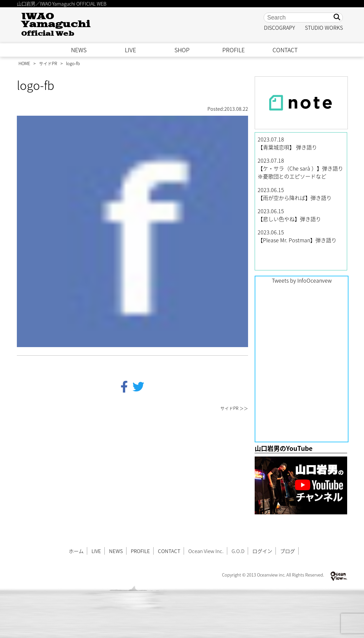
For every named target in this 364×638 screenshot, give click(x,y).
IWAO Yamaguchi (56, 25)
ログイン (262, 551)
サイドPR (48, 63)
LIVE (130, 50)
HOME (24, 63)
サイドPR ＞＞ (234, 408)
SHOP (182, 50)
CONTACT (285, 50)
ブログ (288, 551)
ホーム (76, 551)
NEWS (79, 50)
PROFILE (234, 50)
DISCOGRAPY (279, 27)
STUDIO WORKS (324, 27)
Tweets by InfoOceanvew (302, 280)
